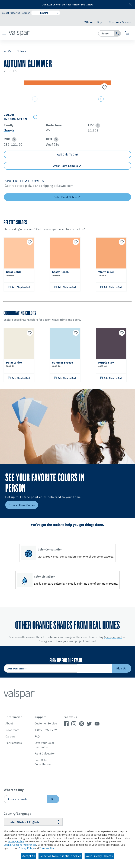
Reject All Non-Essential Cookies (60, 856)
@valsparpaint (113, 637)
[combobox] (106, 33)
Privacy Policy (16, 841)
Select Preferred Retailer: (16, 13)
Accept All (29, 856)
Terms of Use (47, 848)
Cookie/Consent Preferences (20, 845)
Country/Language (18, 814)
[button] (4, 33)
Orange (9, 130)
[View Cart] (127, 33)
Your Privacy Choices (99, 856)
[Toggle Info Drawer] (81, 117)
